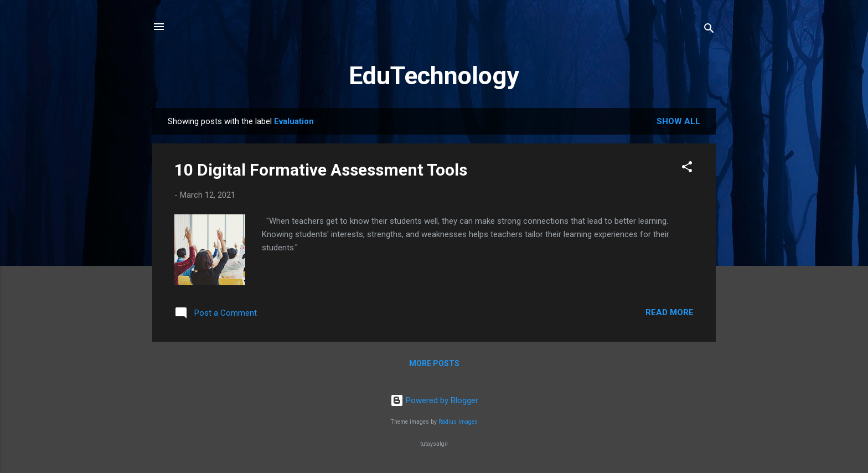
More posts (434, 363)
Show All (678, 121)
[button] (687, 169)
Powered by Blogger (434, 400)
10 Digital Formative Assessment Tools (321, 170)
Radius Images (458, 422)
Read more (670, 312)
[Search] (709, 30)
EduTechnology (434, 76)
